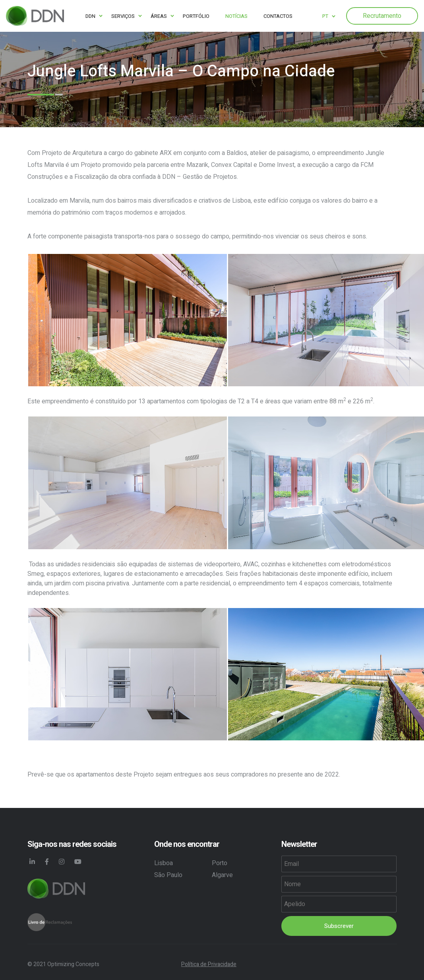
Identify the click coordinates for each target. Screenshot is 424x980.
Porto (220, 863)
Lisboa (164, 863)
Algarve (222, 875)
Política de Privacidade (209, 964)
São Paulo (168, 875)
